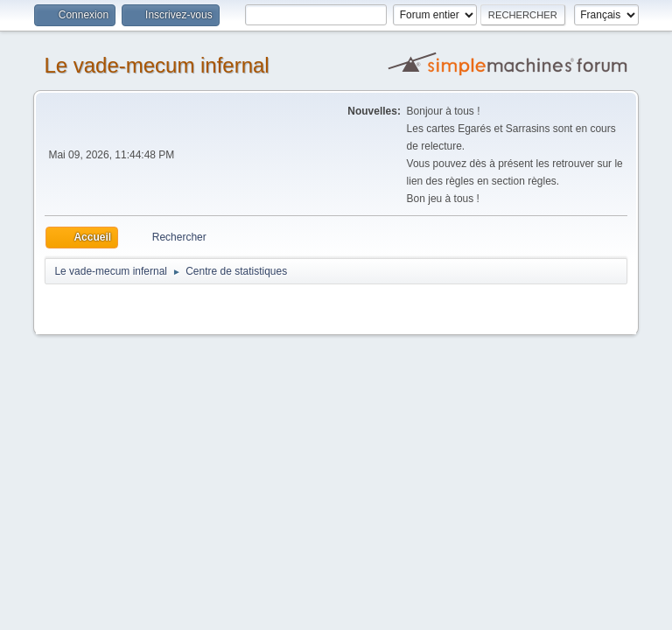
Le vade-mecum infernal (156, 65)
